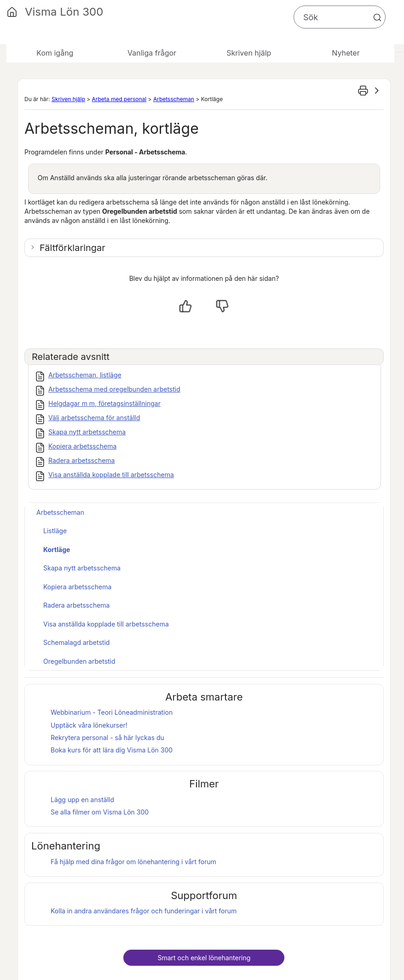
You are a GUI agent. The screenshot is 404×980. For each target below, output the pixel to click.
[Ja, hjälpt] (185, 306)
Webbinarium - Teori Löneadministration (112, 712)
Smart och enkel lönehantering (204, 958)
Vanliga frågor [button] (152, 53)
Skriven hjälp (68, 99)
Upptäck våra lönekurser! (89, 725)
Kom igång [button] (55, 53)
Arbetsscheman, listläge (85, 375)
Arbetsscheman (174, 99)
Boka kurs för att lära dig (112, 750)
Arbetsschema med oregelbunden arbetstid (114, 389)
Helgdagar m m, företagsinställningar (104, 403)
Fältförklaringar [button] (72, 248)
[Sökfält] (340, 17)
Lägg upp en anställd (82, 800)
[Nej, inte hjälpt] (222, 306)
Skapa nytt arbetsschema (87, 432)
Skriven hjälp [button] (249, 53)
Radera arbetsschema (81, 460)
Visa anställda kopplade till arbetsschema (111, 475)
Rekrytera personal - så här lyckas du (107, 738)
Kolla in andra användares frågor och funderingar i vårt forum (144, 911)
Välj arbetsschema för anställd (94, 418)
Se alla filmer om (100, 812)
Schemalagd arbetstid (76, 642)
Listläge (55, 531)
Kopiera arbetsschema (82, 446)
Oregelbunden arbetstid (79, 661)
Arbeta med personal (119, 99)
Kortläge (57, 550)
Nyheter (346, 53)
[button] (377, 17)
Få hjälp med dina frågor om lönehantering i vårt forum (133, 862)
